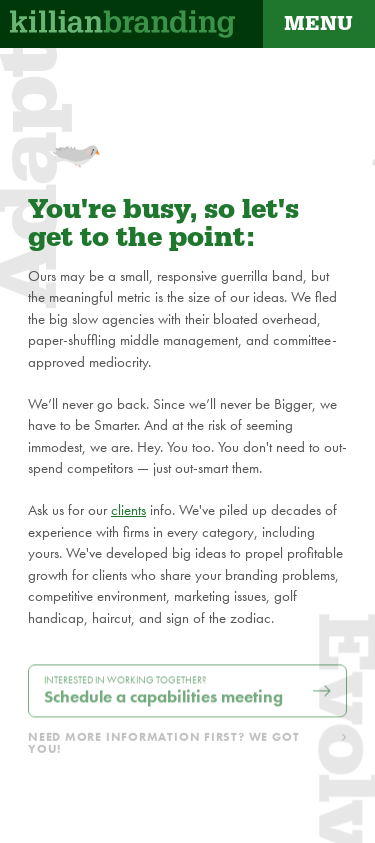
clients (128, 510)
